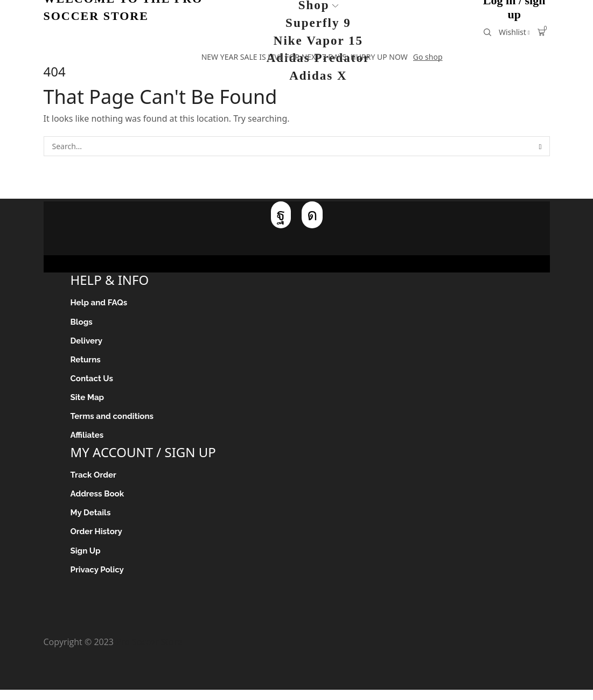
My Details (92, 520)
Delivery (88, 343)
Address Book (99, 501)
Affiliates (88, 441)
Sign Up (86, 560)
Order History (98, 540)
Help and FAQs (101, 303)
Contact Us (93, 382)
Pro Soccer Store (149, 653)
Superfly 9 (318, 23)
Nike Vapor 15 (318, 41)
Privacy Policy (99, 580)
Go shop (428, 57)
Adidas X (318, 76)
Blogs (82, 323)
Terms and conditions (114, 421)
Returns (86, 362)
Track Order (95, 481)
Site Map (88, 401)
